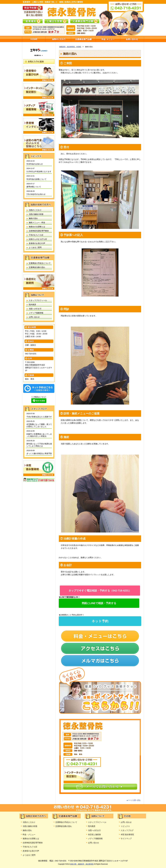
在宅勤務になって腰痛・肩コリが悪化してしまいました (39, 425)
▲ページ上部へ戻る (133, 800)
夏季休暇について (34, 187)
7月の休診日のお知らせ (36, 194)
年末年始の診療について (36, 179)
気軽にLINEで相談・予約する (99, 603)
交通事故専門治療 (83, 39)
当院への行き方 (35, 309)
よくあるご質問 (35, 247)
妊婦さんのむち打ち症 (38, 239)
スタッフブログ (127, 830)
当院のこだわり (58, 39)
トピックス (125, 826)
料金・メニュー (29, 835)
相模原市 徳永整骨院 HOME (70, 47)
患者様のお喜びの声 (37, 243)
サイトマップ (126, 839)
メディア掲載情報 (36, 313)
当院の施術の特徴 (36, 214)
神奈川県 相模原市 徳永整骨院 (82, 864)
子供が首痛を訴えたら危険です (39, 417)
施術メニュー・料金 (108, 39)
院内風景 (32, 305)
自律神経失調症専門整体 (39, 231)
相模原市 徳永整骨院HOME (34, 39)
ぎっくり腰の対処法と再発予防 (39, 453)
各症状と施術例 (94, 835)
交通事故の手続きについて (40, 263)
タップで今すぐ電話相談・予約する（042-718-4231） (100, 591)
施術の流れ (33, 218)
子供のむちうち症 (36, 235)
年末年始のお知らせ (35, 164)
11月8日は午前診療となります (39, 171)
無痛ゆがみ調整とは (37, 227)
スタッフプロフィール (38, 300)
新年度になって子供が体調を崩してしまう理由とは (39, 445)
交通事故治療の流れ (37, 267)
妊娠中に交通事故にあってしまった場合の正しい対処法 (39, 435)
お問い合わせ (132, 39)
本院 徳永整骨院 (127, 835)
